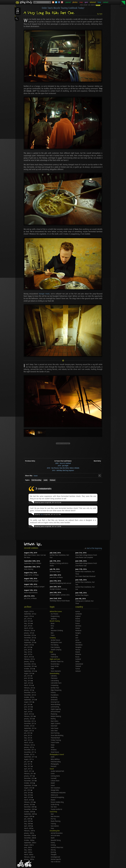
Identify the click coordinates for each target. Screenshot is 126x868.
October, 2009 (29, 812)
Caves (53, 774)
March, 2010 (28, 800)
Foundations (55, 695)
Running (53, 852)
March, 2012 (28, 743)
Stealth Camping (56, 650)
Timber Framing (56, 740)
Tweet (36, 476)
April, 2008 (28, 852)
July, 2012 (27, 733)
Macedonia (79, 645)
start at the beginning (94, 548)
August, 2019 (28, 612)
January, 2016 (29, 633)
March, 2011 (28, 771)
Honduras (78, 631)
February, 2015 (29, 659)
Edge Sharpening (56, 690)
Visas (52, 828)
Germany (78, 626)
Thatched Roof (55, 738)
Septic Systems (56, 724)
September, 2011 (30, 757)
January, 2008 (29, 859)
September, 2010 (30, 786)
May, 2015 (28, 652)
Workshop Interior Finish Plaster (60, 601)
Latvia (77, 640)
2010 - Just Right (63, 466)
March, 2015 (28, 657)
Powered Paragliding (57, 797)
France (78, 624)
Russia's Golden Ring (57, 802)
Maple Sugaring (56, 709)
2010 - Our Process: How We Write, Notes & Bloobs (63, 468)
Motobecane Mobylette (58, 793)
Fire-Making (55, 645)
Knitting (53, 845)
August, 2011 (28, 759)
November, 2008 (30, 838)
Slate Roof (54, 726)
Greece (78, 628)
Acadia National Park (57, 771)
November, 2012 (30, 724)
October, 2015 (29, 640)
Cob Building (55, 681)
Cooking (53, 654)
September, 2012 (30, 728)
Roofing (53, 719)
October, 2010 (29, 783)
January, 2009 (29, 833)
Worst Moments (56, 671)
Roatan (53, 800)
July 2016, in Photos (30, 599)
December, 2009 (30, 807)
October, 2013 (29, 697)
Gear (52, 814)
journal (68, 2)
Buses (53, 624)
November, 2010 (30, 781)
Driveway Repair (55, 572)
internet (93, 2)
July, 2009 (27, 819)
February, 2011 (29, 774)
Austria (78, 612)
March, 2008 (28, 855)
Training (53, 824)
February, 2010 (29, 802)
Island (53, 786)
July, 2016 (27, 619)
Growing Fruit (55, 702)
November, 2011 (30, 752)
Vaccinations (55, 826)
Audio (46, 480)
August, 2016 (28, 616)
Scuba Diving (55, 805)
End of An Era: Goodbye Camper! (34, 587)
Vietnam (53, 480)
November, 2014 (30, 666)
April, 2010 (28, 797)
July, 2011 (27, 762)
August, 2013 (28, 702)
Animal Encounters (57, 833)
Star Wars (54, 807)
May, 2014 (28, 681)
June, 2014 (28, 678)
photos (75, 2)
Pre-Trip (53, 819)
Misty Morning (29, 569)
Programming (55, 616)
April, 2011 (28, 769)
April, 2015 (28, 654)
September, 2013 (30, 700)
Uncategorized (55, 857)
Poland (78, 652)
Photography (55, 764)
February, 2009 (29, 831)
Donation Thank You (57, 662)
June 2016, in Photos (56, 578)
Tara (42, 515)
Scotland (78, 659)
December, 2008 (30, 836)
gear (86, 2)
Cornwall (54, 778)
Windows (54, 750)
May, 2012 (28, 738)
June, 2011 (28, 764)
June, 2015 (28, 650)
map (81, 2)
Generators (54, 700)
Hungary (78, 633)
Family (53, 843)
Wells (53, 747)
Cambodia (79, 614)
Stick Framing (55, 733)
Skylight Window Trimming (58, 589)
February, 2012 (29, 745)
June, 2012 (28, 736)
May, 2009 (28, 824)
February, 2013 (29, 716)
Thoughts (54, 855)
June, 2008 (28, 848)
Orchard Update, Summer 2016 (60, 595)
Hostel (53, 783)
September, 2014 (30, 671)
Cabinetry (54, 676)
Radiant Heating (56, 716)
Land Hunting (55, 707)
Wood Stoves (55, 752)
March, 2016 (28, 628)
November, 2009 (30, 809)
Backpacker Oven (56, 643)
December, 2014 (30, 664)
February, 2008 (29, 857)
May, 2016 (28, 624)
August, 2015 (28, 645)
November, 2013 (30, 695)
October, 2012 (29, 726)
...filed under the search (90, 5)
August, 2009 (28, 817)
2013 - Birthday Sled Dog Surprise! (63, 471)
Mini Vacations (55, 788)
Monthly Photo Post (57, 848)
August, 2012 (28, 731)
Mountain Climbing (57, 631)
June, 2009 (28, 821)
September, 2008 (30, 843)
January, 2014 (29, 690)
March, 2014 (28, 685)
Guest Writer (55, 666)
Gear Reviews (55, 817)
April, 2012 (28, 740)
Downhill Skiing (56, 840)
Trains (53, 635)
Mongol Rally (55, 790)
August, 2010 (28, 788)
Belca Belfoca (55, 759)
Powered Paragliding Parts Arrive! (60, 583)
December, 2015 (30, 635)
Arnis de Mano (55, 836)
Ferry (52, 626)
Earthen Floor (55, 688)
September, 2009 (30, 814)
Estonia (78, 619)
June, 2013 (28, 707)
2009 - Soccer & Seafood (63, 463)
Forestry (53, 693)
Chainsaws (54, 678)
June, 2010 (28, 793)
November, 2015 (30, 638)
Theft (52, 669)
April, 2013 (28, 712)
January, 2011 (29, 776)
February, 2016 (29, 631)
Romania (78, 654)
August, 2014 (28, 674)
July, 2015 (27, 647)
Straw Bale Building (57, 736)
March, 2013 (28, 714)
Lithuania (78, 643)
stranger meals (44, 294)
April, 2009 (28, 826)
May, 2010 (28, 795)
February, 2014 (29, 688)
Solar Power (55, 728)
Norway (78, 650)
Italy (77, 635)
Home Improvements (31, 593)
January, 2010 (29, 805)
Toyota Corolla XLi (56, 809)
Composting (55, 685)
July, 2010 (27, 790)
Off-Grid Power (56, 712)
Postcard (54, 766)
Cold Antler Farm (56, 683)
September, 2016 (30, 614)
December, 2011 (30, 750)
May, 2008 (28, 850)
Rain (52, 633)
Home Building (55, 705)
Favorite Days (55, 664)
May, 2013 (28, 709)
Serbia (77, 662)
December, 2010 (30, 778)
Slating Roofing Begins (31, 581)
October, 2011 (29, 755)
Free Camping (55, 647)
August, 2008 (28, 845)
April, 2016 (28, 626)
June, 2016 (28, 621)
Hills (52, 628)
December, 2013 (30, 693)
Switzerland (79, 664)
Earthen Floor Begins (82, 595)
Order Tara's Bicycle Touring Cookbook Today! (63, 8)
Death (53, 838)
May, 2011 (28, 766)
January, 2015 (29, 662)
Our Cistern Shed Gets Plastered (85, 576)
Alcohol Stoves (55, 640)
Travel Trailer (55, 743)
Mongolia (78, 647)
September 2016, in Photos (33, 563)
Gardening (54, 697)
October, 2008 (29, 840)
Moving (53, 850)
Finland (78, 621)
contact (106, 2)
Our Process (54, 614)
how (99, 2)
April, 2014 (28, 683)
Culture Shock (55, 781)
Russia (77, 657)
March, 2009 (28, 828)
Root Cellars (55, 721)
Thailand (78, 666)
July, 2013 (27, 705)
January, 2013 (29, 719)
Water (53, 745)
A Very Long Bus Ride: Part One (49, 13)
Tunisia (78, 669)
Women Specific (56, 859)
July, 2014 (27, 676)
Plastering (54, 714)
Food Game (54, 657)
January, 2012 (29, 747)
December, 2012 (30, 721)
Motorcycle (54, 795)
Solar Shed (54, 731)
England (78, 616)
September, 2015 (30, 643)
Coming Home (55, 776)
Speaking (54, 619)
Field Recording (36, 480)
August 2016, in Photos (31, 575)
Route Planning (56, 821)
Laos (77, 638)
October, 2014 (29, 669)
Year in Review (56, 862)
